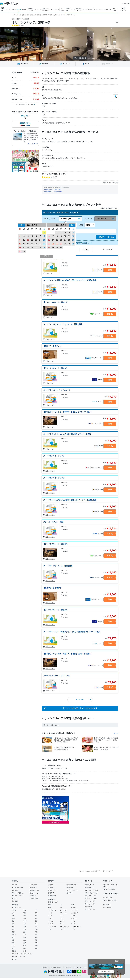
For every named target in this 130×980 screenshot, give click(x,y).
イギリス (74, 918)
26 (32, 248)
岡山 (13, 937)
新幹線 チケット (30, 9)
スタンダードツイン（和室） (54, 522)
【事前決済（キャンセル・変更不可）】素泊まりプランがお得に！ (68, 412)
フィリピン (63, 910)
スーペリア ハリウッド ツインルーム (57, 390)
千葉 (36, 918)
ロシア (73, 924)
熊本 (25, 948)
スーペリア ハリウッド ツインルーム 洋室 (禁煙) (63, 324)
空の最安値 (15, 901)
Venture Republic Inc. (66, 975)
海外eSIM (69, 893)
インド (50, 913)
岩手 (36, 910)
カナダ (62, 918)
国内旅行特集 (34, 898)
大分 (13, 948)
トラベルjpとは (107, 907)
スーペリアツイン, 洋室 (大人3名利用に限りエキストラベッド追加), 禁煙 (70, 280)
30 (20, 251)
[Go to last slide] (43, 44)
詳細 (110, 270)
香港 (73, 905)
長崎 (36, 946)
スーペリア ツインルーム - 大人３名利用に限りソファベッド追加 (67, 434)
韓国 (50, 905)
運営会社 (45, 967)
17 (24, 244)
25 (28, 248)
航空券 (14, 9)
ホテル (19, 9)
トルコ (50, 929)
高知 (36, 943)
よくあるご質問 (107, 897)
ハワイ (50, 916)
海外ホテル (52, 888)
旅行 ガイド (124, 9)
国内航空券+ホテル (17, 888)
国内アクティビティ (18, 896)
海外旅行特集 (52, 896)
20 (36, 244)
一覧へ (115, 733)
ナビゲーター (89, 907)
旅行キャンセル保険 (109, 889)
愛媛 (25, 943)
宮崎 (36, 948)
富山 (36, 924)
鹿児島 (14, 951)
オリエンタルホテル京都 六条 (31, 22)
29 (44, 248)
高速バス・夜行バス (18, 893)
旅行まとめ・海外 (90, 904)
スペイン (51, 924)
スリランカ (63, 913)
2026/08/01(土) (66, 219)
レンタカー (38, 9)
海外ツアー (52, 885)
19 (32, 244)
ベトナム (74, 907)
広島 (36, 937)
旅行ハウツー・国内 (91, 896)
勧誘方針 (75, 967)
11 (28, 240)
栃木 (25, 916)
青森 (25, 910)
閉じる (120, 961)
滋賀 (13, 932)
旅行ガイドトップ (90, 909)
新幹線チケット (35, 890)
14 (40, 240)
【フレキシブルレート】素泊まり (56, 302)
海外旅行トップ (53, 902)
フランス (51, 921)
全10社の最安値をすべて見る (25, 105)
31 (24, 251)
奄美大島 (15, 959)
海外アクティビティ (72, 890)
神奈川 (25, 921)
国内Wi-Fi (33, 896)
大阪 (36, 932)
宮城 (25, 913)
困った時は (126, 3)
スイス (62, 924)
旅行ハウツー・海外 (91, 898)
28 (40, 248)
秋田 (13, 913)
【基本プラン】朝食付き (52, 588)
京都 (25, 932)
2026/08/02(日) (101, 219)
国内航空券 (15, 890)
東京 (13, 921)
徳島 (13, 943)
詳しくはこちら (106, 972)
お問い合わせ (107, 905)
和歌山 (14, 935)
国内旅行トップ (16, 907)
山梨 (36, 921)
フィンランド (52, 927)
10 (24, 240)
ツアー (8, 9)
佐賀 (25, 946)
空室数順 (86, 250)
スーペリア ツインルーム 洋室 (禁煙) (58, 566)
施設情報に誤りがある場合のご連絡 (52, 190)
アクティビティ (54, 9)
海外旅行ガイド (89, 888)
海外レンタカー (53, 890)
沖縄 (25, 951)
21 (40, 244)
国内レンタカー (35, 893)
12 (32, 240)
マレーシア (75, 910)
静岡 (36, 927)
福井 (25, 927)
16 (20, 244)
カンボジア (75, 913)
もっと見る (83, 699)
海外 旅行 (68, 9)
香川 (36, 940)
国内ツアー (15, 885)
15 (44, 240)
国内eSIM (15, 898)
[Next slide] (87, 44)
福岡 (13, 946)
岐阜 (36, 929)
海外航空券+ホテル (72, 885)
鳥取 (25, 937)
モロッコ (62, 929)
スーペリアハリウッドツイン (54, 456)
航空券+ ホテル (79, 9)
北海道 (14, 910)
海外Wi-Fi (51, 893)
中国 (50, 907)
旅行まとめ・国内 (90, 901)
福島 (13, 916)
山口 (25, 940)
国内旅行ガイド (89, 885)
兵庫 (36, 935)
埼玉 (25, 918)
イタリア (62, 921)
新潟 (25, 924)
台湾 (61, 905)
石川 (13, 927)
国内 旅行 (3, 9)
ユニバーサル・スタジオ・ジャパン (22, 954)
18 (28, 244)
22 (44, 244)
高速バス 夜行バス (45, 9)
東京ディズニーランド (18, 956)
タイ (61, 907)
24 (24, 248)
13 (36, 240)
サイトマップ (84, 967)
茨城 (36, 916)
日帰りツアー (34, 885)
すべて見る (80, 58)
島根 (13, 940)
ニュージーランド (76, 927)
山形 (36, 913)
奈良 (25, 935)
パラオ (73, 916)
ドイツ (73, 921)
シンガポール (52, 910)
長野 (13, 924)
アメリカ (51, 918)
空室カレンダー (50, 273)
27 (36, 248)
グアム (62, 916)
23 (20, 248)
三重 (25, 929)
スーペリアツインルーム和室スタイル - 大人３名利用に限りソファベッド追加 (72, 632)
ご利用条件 (68, 967)
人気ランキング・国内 (91, 890)
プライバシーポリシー (56, 967)
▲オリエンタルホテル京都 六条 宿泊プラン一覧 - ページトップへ (96, 871)
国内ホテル (33, 888)
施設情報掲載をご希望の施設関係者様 (53, 191)
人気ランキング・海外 (91, 893)
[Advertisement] (81, 829)
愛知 (13, 929)
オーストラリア (64, 927)
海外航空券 (70, 888)
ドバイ (73, 929)
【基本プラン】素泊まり (52, 346)
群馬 (13, 918)
